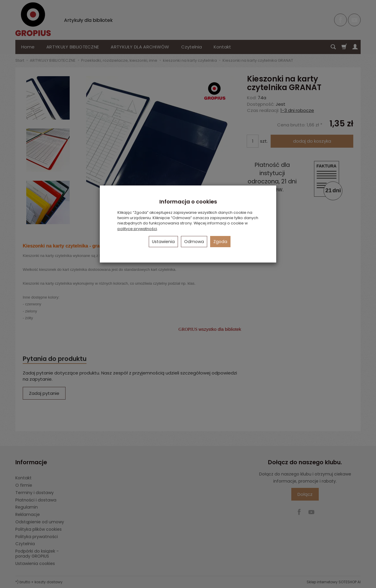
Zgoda (220, 242)
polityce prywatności (137, 229)
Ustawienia (163, 242)
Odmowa (194, 242)
